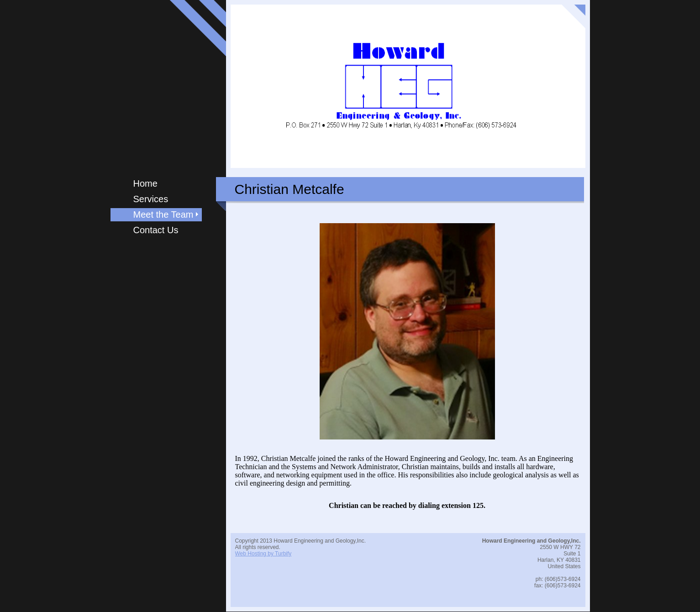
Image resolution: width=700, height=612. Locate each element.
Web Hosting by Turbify (263, 554)
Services (151, 199)
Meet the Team (163, 214)
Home (145, 183)
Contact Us (156, 230)
